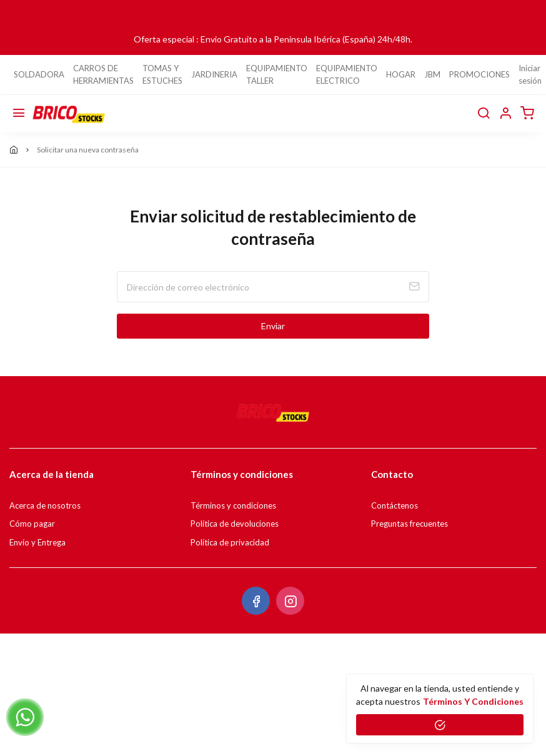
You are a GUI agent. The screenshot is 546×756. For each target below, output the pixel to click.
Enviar (273, 326)
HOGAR (401, 74)
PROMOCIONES (479, 74)
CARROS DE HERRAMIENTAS (103, 74)
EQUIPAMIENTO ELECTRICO (347, 74)
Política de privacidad (230, 542)
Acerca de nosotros (45, 505)
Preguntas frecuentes (409, 524)
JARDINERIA (214, 74)
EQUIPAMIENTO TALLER (277, 74)
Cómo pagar (32, 524)
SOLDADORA (39, 74)
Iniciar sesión (530, 74)
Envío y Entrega (37, 542)
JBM (432, 74)
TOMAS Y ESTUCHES (162, 74)
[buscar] (484, 114)
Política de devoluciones (235, 524)
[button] (505, 114)
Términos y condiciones (233, 505)
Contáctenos (395, 505)
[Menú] (19, 114)
